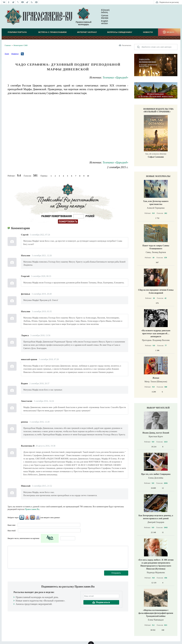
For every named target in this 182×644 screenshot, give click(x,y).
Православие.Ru (32, 509)
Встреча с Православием (52, 32)
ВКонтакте (22, 517)
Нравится (15, 54)
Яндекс (27, 517)
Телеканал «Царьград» (115, 78)
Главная (8, 45)
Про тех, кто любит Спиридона (156, 474)
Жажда (156, 378)
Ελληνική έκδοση (103, 11)
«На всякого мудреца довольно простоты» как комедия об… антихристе (156, 334)
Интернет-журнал (87, 32)
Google (38, 517)
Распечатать (127, 45)
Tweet (7, 54)
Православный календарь (83, 16)
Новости (148, 32)
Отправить (116, 573)
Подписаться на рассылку (169, 2)
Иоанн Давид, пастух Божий (156, 433)
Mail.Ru (32, 517)
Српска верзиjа (102, 17)
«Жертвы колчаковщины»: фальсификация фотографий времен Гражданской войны (156, 613)
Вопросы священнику (120, 32)
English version (102, 22)
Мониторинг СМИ (20, 45)
